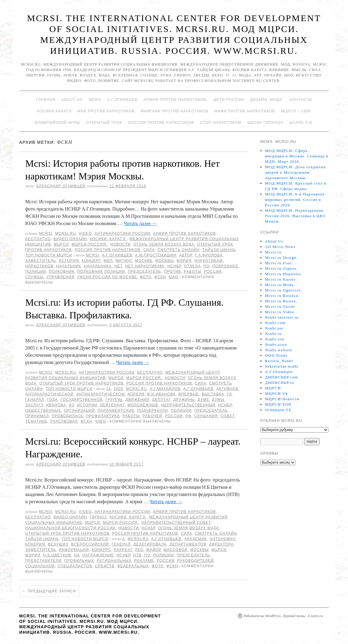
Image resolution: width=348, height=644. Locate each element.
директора (221, 544)
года (53, 400)
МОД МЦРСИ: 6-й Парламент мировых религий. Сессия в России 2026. (295, 200)
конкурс (101, 550)
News (95, 100)
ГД (229, 394)
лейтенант (112, 405)
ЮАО (174, 277)
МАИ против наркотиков (106, 111)
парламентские (116, 411)
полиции (36, 272)
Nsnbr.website (279, 350)
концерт (91, 261)
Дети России (229, 100)
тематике (36, 421)
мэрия (184, 261)
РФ (189, 416)
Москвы (165, 261)
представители (44, 561)
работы (192, 272)
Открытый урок (104, 123)
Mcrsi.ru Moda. (280, 285)
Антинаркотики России (122, 233)
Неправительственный (189, 405)
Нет (119, 266)
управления (60, 277)
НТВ (137, 555)
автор (185, 255)
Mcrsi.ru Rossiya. (282, 296)
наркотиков (39, 266)
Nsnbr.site (275, 339)
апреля (136, 394)
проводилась (67, 416)
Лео (139, 550)
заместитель (41, 261)
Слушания (206, 416)
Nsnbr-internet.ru (282, 317)
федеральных (133, 566)
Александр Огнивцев (61, 186)
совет (228, 416)
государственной (81, 400)
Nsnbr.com (275, 323)
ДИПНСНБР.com (281, 377)
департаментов (188, 544)
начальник (69, 266)
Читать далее (140, 223)
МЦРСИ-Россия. (90, 244)
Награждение (98, 555)
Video (85, 233)
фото (146, 277)
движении (137, 400)
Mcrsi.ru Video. (280, 312)
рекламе (144, 561)
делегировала (150, 544)
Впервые (189, 394)
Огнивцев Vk (278, 410)
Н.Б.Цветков (57, 555)
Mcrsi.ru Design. (281, 258)
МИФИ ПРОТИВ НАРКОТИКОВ (245, 111)
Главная (46, 100)
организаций (79, 411)
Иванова (56, 405)
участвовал (64, 421)
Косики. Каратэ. (108, 239)
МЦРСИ (61, 244)
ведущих (58, 544)
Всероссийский (90, 544)
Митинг (124, 261)
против (172, 272)
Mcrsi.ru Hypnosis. (283, 274)
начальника (98, 266)
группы (114, 400)
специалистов (75, 566)
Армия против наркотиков (184, 233)
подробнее (225, 266)
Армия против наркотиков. (176, 100)
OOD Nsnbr (276, 355)
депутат (161, 400)
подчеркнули (153, 411)
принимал (37, 416)
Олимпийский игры (57, 123)
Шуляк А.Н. (301, 123)
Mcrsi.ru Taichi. (281, 306)
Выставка (213, 394)
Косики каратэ (54, 111)
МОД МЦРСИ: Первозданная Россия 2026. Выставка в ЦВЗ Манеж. (295, 216)
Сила (149, 250)
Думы (218, 400)
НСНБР (174, 266)
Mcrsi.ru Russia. (281, 301)
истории (87, 405)
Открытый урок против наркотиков (81, 383)
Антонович (223, 539)
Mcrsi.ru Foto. (279, 263)
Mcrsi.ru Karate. (281, 279)
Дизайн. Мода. (267, 100)
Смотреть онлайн (179, 250)
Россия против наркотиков (161, 123)
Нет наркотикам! (145, 266)
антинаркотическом (101, 394)
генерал (35, 400)
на (77, 555)
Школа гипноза (265, 123)
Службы (35, 277)
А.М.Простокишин (156, 255)
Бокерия (35, 544)
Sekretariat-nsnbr (282, 366)
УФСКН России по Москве (107, 277)
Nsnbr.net (274, 328)
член (101, 421)
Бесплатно (38, 239)
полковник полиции (101, 272)
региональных (114, 561)
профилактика (103, 416)
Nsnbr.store (276, 345)
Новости (121, 244)
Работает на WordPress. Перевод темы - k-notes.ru (283, 616)
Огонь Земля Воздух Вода (164, 244)
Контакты (301, 100)
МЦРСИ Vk (276, 393)
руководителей (195, 561)
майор (154, 550)
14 (109, 389)
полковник (62, 272)
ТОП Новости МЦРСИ (49, 255)
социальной (40, 566)
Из (72, 405)
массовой (176, 550)
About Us (72, 100)
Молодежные (143, 405)
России (213, 272)
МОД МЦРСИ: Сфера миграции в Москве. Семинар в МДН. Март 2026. (297, 156)
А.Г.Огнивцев (122, 100)
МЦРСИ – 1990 (296, 111)
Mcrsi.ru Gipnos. (281, 268)
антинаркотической (49, 394)
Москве (144, 261)
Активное (228, 389)
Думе (203, 400)
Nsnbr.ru (273, 334)
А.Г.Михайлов (165, 389)
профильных (79, 561)
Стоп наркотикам (221, 123)
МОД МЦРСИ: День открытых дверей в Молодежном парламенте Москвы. (295, 172)
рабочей (153, 416)
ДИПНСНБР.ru (280, 383)
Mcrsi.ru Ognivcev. (284, 290)
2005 (119, 389)
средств (105, 566)
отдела (192, 266)
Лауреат (123, 550)
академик (196, 539)
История (69, 261)
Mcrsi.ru (65, 233)
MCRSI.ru (137, 389)
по (207, 266)
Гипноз (98, 517)
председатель (145, 272)
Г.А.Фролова (209, 255)
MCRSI (46, 233)
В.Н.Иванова (161, 394)
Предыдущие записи (49, 591)
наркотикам (209, 261)
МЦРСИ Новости (282, 399)
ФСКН (160, 277)
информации (74, 550)
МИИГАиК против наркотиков (174, 111)
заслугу (34, 405)
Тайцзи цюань (219, 250)
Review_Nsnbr (279, 361)
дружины (184, 400)
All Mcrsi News (280, 247)
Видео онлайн (70, 239)
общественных (43, 411)
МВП (108, 261)
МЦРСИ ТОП (278, 404)
